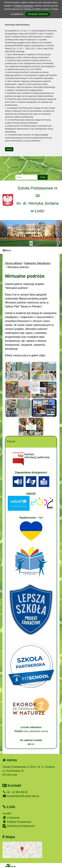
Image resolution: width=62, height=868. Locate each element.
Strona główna (25, 160)
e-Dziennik (11, 818)
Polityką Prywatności (24, 6)
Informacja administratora (31, 173)
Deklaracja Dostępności (19, 826)
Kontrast (47, 167)
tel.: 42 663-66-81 (15, 792)
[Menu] (31, 250)
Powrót (11, 441)
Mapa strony (38, 160)
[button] (4, 233)
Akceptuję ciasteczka (38, 14)
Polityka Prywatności (17, 822)
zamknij (9, 149)
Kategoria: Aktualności (37, 263)
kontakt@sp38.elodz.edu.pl (21, 796)
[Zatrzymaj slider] (31, 243)
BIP (7, 814)
